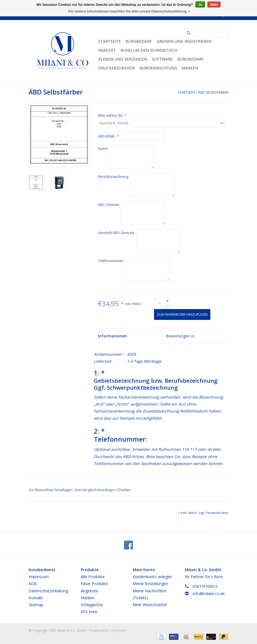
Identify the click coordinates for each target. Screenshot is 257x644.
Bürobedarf (139, 41)
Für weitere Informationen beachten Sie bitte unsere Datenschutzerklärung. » (129, 11)
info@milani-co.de (209, 594)
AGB (33, 584)
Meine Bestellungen (150, 584)
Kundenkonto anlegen (152, 577)
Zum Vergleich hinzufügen (95, 490)
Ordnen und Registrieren (184, 41)
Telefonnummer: (111, 261)
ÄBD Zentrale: (109, 205)
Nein (214, 5)
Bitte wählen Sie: (112, 115)
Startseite (109, 41)
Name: (103, 149)
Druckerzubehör (117, 68)
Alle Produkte (93, 577)
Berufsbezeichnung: (114, 177)
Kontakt (36, 598)
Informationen (112, 336)
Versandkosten (217, 513)
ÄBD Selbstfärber (213, 92)
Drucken (124, 490)
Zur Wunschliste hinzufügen (51, 490)
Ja (200, 5)
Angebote (90, 591)
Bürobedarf (191, 59)
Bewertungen (180, 336)
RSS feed (89, 612)
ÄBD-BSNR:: (108, 136)
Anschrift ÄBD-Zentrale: (116, 233)
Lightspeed (118, 631)
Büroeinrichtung (158, 68)
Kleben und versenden (123, 59)
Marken (190, 68)
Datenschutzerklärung (48, 591)
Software (162, 59)
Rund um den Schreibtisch (149, 50)
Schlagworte (92, 605)
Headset (107, 50)
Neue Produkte (94, 584)
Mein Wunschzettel (150, 605)
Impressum (39, 577)
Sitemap (36, 605)
